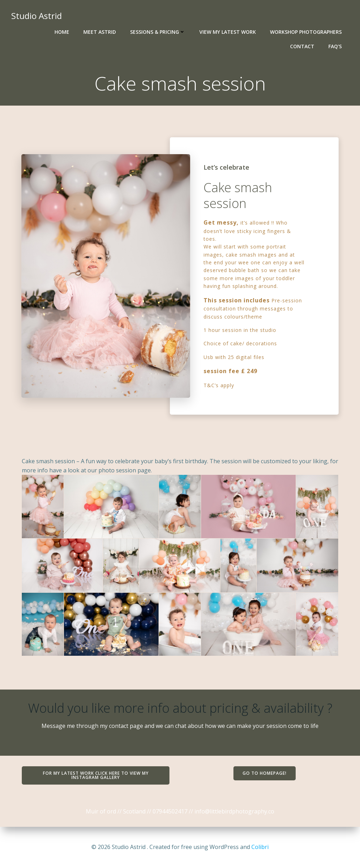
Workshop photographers (306, 32)
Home (62, 32)
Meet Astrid (100, 32)
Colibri (260, 847)
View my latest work (228, 32)
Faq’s (335, 46)
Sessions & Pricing (158, 32)
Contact (302, 46)
